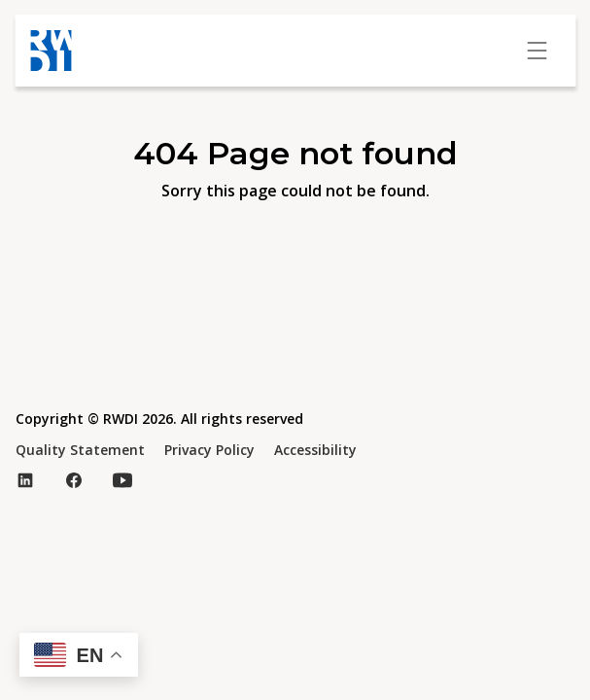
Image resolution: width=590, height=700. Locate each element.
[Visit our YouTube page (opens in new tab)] (122, 480)
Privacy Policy (209, 450)
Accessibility (315, 450)
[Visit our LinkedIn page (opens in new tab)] (25, 480)
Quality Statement (80, 450)
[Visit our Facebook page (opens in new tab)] (74, 480)
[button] (79, 655)
